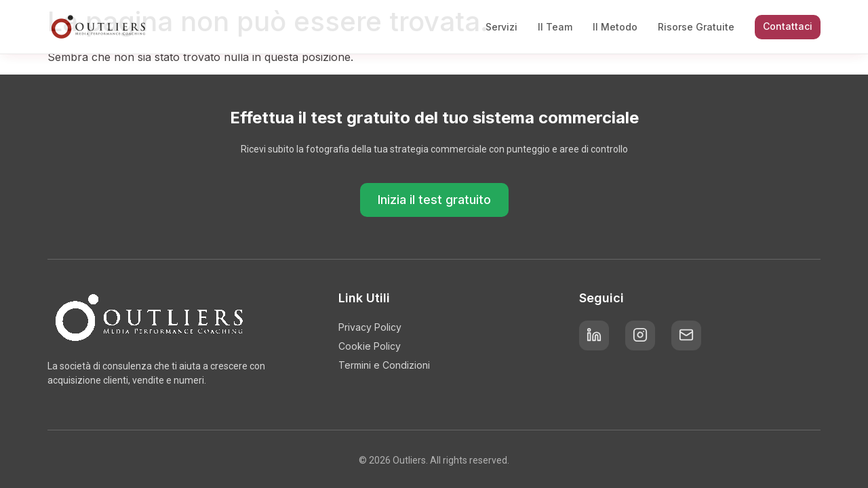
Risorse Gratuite (696, 27)
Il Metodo (615, 27)
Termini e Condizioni (384, 365)
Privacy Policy (370, 327)
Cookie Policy (370, 346)
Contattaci (788, 26)
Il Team (555, 27)
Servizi (501, 27)
